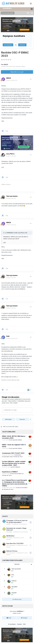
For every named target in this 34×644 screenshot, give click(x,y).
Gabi (8, 336)
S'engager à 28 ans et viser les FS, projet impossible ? (17, 521)
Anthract (14, 581)
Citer (7, 131)
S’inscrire (22, 45)
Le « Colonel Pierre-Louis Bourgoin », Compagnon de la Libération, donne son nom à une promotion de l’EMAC (15, 483)
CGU (24, 624)
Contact (19, 624)
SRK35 (6, 64)
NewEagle (9, 532)
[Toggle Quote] (4, 233)
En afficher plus (17, 599)
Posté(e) (12, 80)
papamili (14, 593)
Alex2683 (14, 587)
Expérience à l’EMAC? (10, 472)
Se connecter (8, 45)
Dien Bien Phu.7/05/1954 (15, 543)
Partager (8, 419)
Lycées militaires (15, 467)
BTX (13, 575)
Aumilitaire (7, 8)
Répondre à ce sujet (17, 72)
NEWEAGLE (10, 536)
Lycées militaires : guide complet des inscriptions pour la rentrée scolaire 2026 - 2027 (14, 463)
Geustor (9, 524)
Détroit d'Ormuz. (12, 551)
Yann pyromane (12, 196)
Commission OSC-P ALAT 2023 (13, 453)
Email (9, 618)
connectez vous (22, 401)
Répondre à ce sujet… (11, 410)
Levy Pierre (10, 154)
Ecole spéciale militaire (19, 66)
